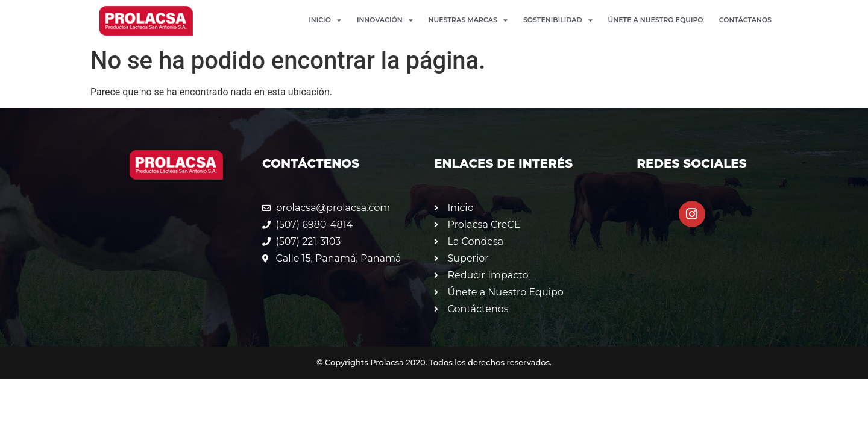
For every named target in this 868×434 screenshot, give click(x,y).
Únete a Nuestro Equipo (656, 20)
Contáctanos (745, 20)
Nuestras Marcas (468, 20)
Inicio (325, 20)
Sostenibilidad (558, 20)
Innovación (385, 20)
